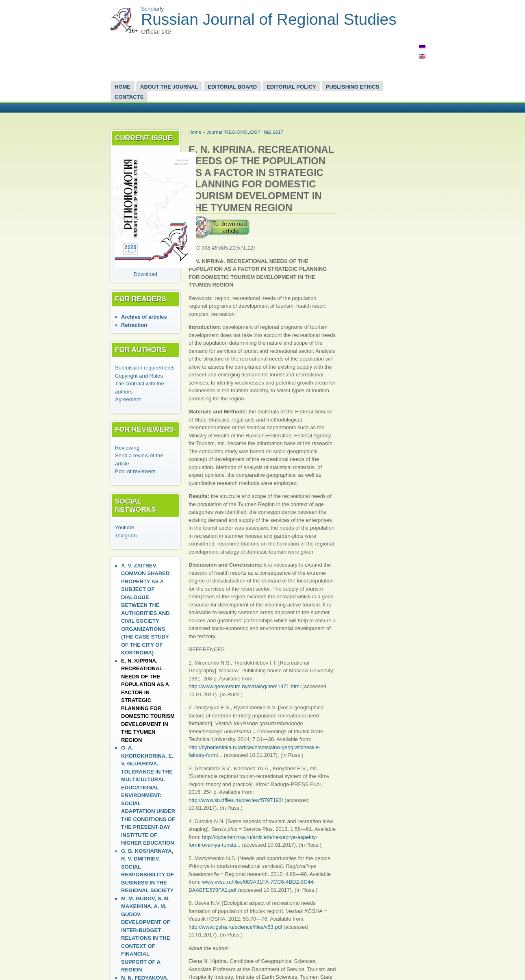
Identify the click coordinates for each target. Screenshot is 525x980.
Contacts (129, 97)
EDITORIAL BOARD (232, 87)
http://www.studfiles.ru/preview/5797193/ (236, 800)
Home (123, 87)
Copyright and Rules (139, 376)
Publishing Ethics (353, 87)
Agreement (128, 399)
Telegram (126, 536)
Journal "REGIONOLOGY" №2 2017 (245, 132)
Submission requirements (145, 368)
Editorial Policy (291, 87)
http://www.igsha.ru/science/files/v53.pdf (235, 927)
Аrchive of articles (144, 317)
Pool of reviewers (135, 471)
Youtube (125, 527)
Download (145, 274)
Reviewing (127, 448)
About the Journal (169, 87)
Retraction (134, 325)
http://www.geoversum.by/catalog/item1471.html (245, 686)
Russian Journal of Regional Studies (269, 19)
